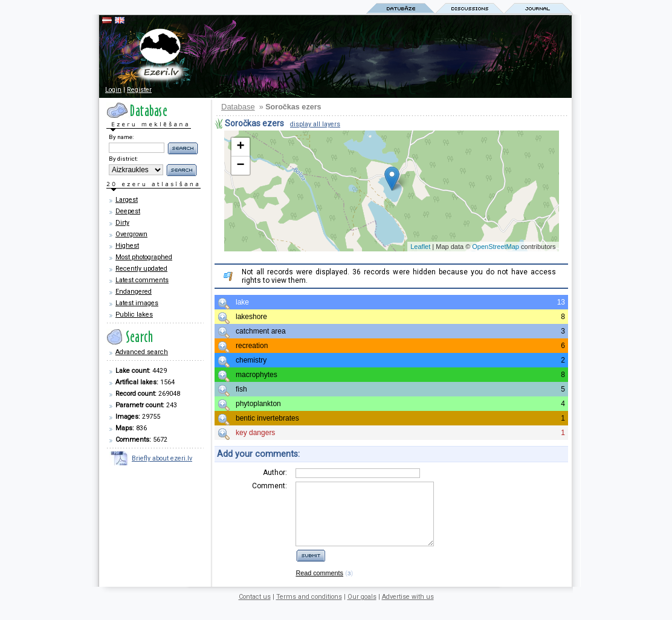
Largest (127, 200)
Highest (127, 246)
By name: (121, 137)
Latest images (137, 303)
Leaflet (420, 247)
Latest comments (142, 280)
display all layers (315, 124)
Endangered (134, 292)
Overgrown (131, 234)
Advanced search (142, 352)
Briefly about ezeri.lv (162, 458)
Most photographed (144, 257)
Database (238, 107)
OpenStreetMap (496, 247)
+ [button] (240, 147)
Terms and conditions (309, 609)
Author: (275, 473)
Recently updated (141, 269)
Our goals (362, 609)
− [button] (240, 166)
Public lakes (134, 315)
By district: (123, 159)
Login (113, 90)
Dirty (122, 223)
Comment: (270, 486)
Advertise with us (408, 609)
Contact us (255, 609)
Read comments (319, 586)
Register (139, 90)
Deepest (128, 211)
